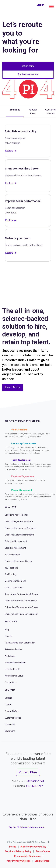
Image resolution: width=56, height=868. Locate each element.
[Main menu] (51, 6)
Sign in (40, 5)
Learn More (13, 387)
